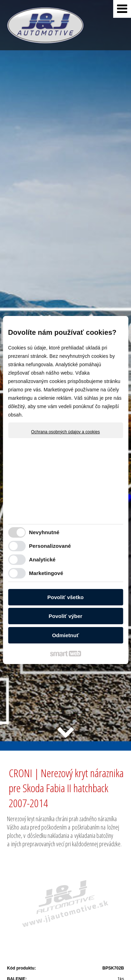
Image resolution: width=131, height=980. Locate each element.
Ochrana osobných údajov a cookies (65, 432)
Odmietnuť (65, 635)
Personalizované (50, 546)
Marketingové (46, 573)
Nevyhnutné (44, 532)
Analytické (42, 559)
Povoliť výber (65, 616)
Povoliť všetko (66, 597)
